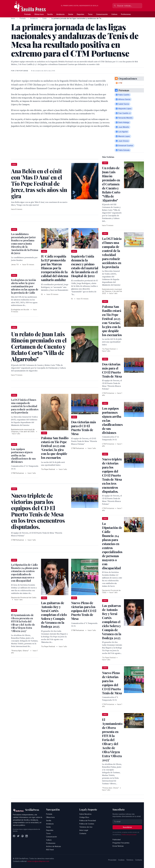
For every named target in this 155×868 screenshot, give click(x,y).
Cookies (121, 860)
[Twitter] (18, 836)
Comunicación (102, 14)
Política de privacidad (129, 835)
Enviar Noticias (118, 846)
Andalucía (60, 14)
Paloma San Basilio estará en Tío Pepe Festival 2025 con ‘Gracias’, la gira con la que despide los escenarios (55, 448)
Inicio (13, 18)
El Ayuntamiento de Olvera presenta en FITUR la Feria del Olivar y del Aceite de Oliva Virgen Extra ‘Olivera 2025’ (23, 623)
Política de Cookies (87, 824)
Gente (71, 14)
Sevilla (50, 14)
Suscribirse (127, 827)
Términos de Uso (86, 827)
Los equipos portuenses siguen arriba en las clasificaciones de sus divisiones (23, 455)
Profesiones (126, 14)
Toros (90, 14)
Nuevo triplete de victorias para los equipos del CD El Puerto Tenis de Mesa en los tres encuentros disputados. (112, 475)
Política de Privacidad (88, 821)
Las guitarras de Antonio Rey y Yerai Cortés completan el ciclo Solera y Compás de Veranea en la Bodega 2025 (54, 615)
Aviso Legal (84, 830)
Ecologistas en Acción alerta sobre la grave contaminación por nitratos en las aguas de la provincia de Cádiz (25, 286)
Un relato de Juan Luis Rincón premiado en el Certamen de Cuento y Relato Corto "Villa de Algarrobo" (111, 184)
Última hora (39, 14)
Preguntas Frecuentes (121, 843)
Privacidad (112, 860)
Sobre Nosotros (85, 814)
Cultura (114, 14)
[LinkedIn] (27, 836)
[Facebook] (14, 836)
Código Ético (84, 817)
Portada (28, 14)
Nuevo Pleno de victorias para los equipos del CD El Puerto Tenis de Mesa (84, 611)
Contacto (83, 833)
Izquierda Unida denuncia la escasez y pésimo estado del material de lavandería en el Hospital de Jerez (85, 266)
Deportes (80, 14)
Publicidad (117, 840)
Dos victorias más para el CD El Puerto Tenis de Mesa (83, 428)
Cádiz (44, 18)
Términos (130, 860)
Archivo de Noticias (54, 846)
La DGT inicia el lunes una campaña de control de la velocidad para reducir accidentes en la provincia (25, 406)
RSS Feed (50, 850)
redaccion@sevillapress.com (38, 861)
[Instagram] (22, 836)
